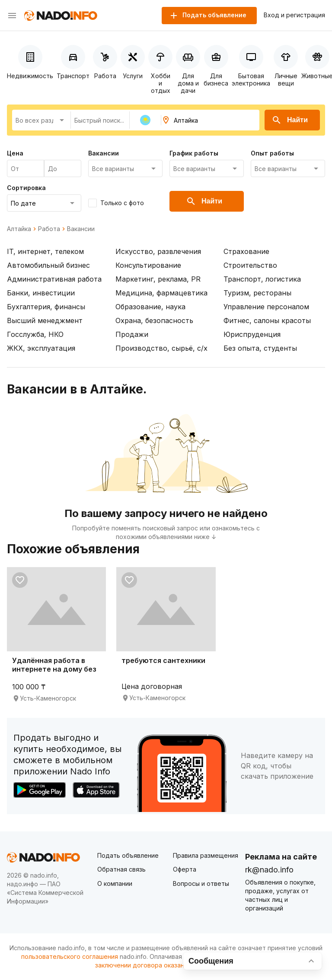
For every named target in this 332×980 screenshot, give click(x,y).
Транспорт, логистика (262, 279)
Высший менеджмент (45, 320)
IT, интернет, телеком (45, 251)
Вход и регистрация (294, 15)
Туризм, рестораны (257, 293)
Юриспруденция (252, 334)
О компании (115, 883)
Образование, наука (150, 307)
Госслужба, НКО (35, 334)
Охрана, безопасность (154, 320)
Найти (290, 120)
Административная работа (54, 279)
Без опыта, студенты (260, 348)
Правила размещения (206, 855)
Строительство (250, 265)
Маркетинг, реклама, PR (158, 279)
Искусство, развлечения (158, 251)
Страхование (246, 251)
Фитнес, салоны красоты (267, 320)
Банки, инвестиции (41, 293)
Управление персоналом (266, 307)
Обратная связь (121, 869)
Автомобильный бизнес (48, 265)
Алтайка (19, 229)
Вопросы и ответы (201, 883)
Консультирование (148, 265)
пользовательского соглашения (70, 956)
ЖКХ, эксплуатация (41, 348)
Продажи (132, 334)
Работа (49, 229)
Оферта (185, 869)
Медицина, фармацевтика (161, 293)
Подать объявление (128, 855)
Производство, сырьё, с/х (161, 348)
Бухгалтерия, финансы (46, 307)
